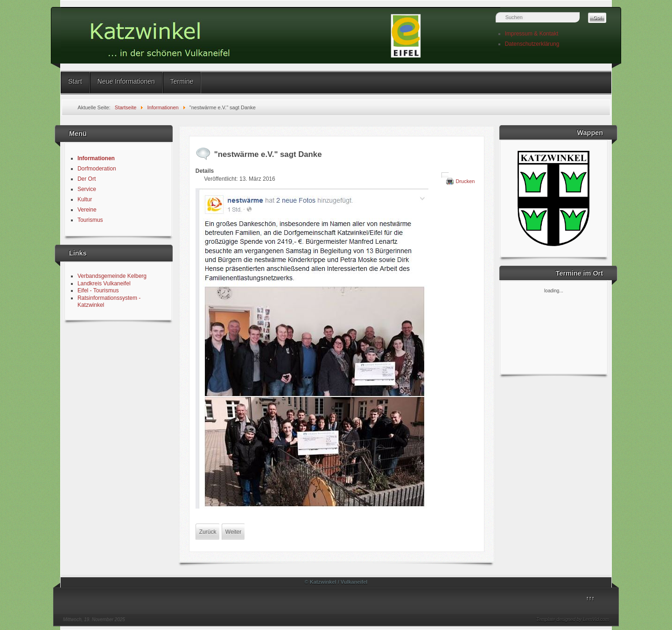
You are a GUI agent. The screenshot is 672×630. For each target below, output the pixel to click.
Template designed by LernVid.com (573, 619)
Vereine (87, 210)
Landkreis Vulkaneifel (104, 283)
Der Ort (87, 179)
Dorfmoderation (97, 169)
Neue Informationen (126, 81)
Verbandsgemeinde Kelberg (112, 276)
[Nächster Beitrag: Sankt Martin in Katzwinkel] (233, 532)
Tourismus (90, 220)
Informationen (96, 158)
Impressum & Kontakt (532, 34)
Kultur (85, 199)
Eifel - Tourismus (98, 290)
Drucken (465, 181)
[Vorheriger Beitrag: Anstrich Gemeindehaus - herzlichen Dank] (208, 532)
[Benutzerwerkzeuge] (445, 175)
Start (75, 81)
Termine (182, 81)
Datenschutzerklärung (532, 44)
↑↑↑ (590, 598)
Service (87, 189)
